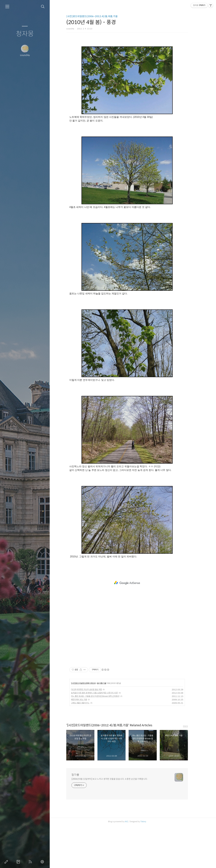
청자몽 (25, 34)
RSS (31, 862)
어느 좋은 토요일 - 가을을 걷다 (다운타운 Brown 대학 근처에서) (101, 739)
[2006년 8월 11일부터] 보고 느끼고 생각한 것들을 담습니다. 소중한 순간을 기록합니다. (115, 822)
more (191, 769)
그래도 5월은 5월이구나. (86, 745)
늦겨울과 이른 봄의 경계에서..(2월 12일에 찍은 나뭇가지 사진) (100, 735)
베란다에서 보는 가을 (85, 742)
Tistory (149, 864)
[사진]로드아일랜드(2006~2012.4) (89, 726)
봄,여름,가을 (107, 726)
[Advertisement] (133, 65)
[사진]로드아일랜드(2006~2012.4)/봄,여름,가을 (98, 16)
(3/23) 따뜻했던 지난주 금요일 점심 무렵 (92, 732)
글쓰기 (7, 862)
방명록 (19, 862)
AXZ (132, 864)
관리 (43, 862)
